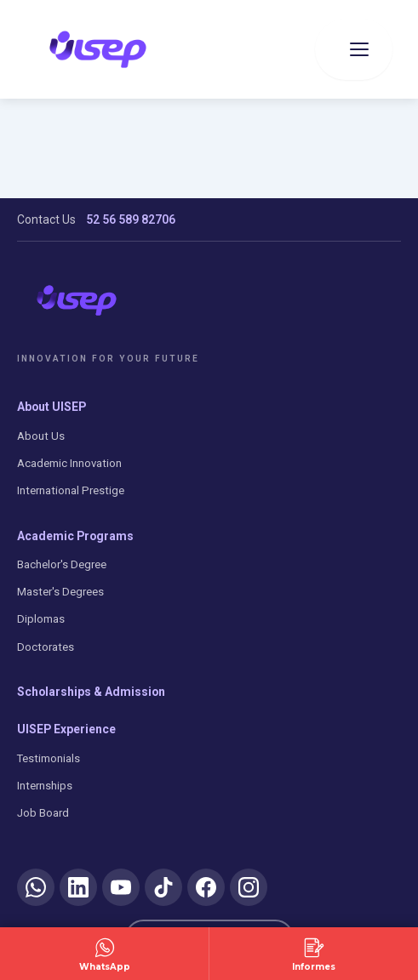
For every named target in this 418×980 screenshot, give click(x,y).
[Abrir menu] (354, 49)
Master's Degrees (60, 592)
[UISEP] (77, 300)
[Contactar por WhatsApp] (105, 954)
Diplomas (41, 619)
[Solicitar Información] (314, 954)
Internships (45, 786)
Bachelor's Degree (62, 564)
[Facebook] (206, 887)
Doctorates (46, 647)
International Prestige (71, 490)
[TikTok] (163, 887)
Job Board (43, 813)
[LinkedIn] (78, 887)
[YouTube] (121, 887)
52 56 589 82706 (131, 219)
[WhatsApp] (36, 887)
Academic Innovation (69, 463)
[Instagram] (249, 887)
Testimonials (49, 758)
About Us (41, 436)
